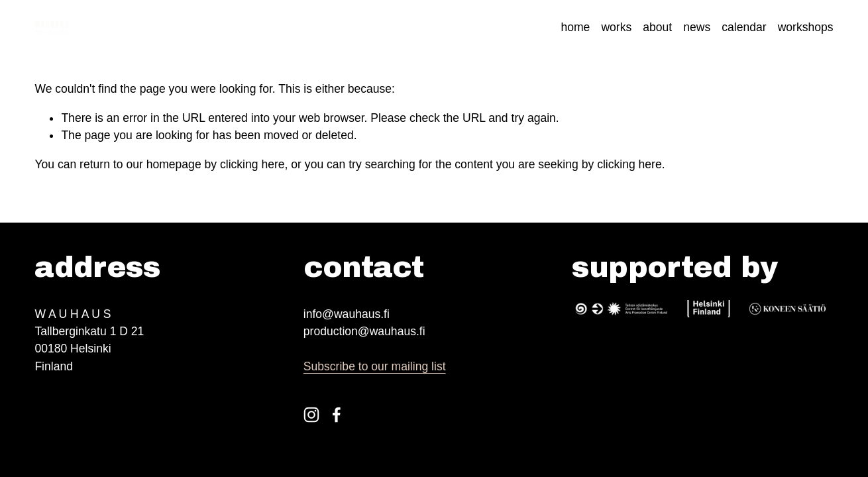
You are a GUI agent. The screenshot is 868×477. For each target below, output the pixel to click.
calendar (744, 27)
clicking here (252, 164)
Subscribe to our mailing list (375, 366)
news (697, 27)
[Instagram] (311, 415)
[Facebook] (337, 415)
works (616, 27)
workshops (806, 27)
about (657, 27)
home (575, 27)
